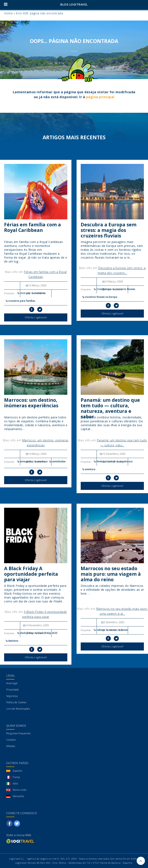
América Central (104, 461)
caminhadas (57, 461)
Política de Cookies (16, 702)
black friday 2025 (46, 633)
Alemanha (18, 796)
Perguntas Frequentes (18, 733)
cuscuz (111, 630)
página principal (100, 97)
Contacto (11, 740)
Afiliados (11, 746)
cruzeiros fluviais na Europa (99, 297)
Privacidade (13, 690)
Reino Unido (20, 790)
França (16, 777)
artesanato (25, 461)
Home (8, 13)
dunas (123, 630)
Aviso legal (12, 683)
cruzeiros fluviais (124, 289)
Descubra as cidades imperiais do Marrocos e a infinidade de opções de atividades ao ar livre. (112, 590)
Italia (15, 783)
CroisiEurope (102, 289)
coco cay (23, 293)
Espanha (17, 771)
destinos (12, 641)
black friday (25, 633)
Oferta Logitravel (36, 317)
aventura (41, 461)
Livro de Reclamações (18, 709)
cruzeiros (38, 293)
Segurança (12, 696)
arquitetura (124, 461)
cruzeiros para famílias (20, 301)
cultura (99, 630)
